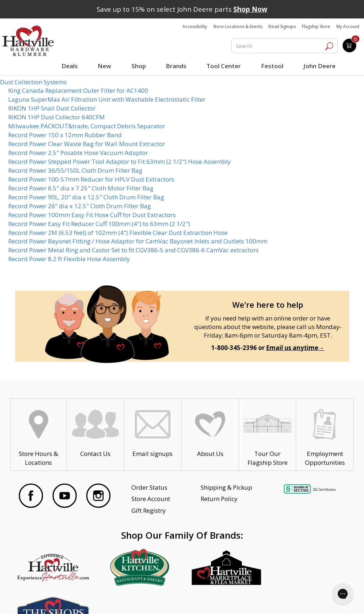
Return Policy (219, 499)
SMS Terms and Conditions (311, 599)
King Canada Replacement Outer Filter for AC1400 (78, 90)
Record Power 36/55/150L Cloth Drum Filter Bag (75, 170)
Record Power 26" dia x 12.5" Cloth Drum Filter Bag (80, 206)
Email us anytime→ (295, 348)
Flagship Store (316, 26)
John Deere (319, 66)
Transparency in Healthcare (232, 599)
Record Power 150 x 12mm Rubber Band (65, 135)
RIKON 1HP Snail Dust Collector (52, 108)
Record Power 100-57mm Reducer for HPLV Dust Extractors (91, 179)
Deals (70, 67)
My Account (348, 26)
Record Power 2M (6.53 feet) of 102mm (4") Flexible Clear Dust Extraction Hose (118, 233)
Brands (176, 66)
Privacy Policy (104, 599)
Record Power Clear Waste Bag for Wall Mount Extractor (87, 144)
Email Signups (282, 26)
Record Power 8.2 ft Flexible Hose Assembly (69, 259)
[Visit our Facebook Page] (31, 497)
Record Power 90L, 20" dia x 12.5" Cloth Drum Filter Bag (86, 197)
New (105, 66)
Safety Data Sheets (160, 599)
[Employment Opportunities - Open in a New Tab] (325, 435)
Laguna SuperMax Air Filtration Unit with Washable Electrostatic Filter (107, 99)
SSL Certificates (325, 489)
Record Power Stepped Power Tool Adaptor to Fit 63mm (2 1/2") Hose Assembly (119, 161)
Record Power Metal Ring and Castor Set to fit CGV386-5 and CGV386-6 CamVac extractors (134, 250)
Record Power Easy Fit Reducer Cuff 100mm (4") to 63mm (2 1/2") (99, 224)
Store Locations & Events (238, 26)
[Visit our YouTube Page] (65, 497)
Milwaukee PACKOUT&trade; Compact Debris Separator (87, 126)
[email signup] (153, 435)
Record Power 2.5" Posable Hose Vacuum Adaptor (78, 153)
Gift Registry (149, 510)
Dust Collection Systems (33, 82)
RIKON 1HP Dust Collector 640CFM (56, 117)
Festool (272, 66)
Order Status (149, 487)
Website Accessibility (47, 599)
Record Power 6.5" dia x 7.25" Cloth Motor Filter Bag (81, 188)
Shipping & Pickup (226, 487)
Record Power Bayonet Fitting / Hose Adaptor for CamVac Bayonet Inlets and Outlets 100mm (138, 241)
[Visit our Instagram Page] (98, 497)
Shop (140, 67)
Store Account (151, 499)
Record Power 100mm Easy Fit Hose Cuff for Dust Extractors (92, 215)
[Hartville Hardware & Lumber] (28, 41)
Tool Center (224, 66)
